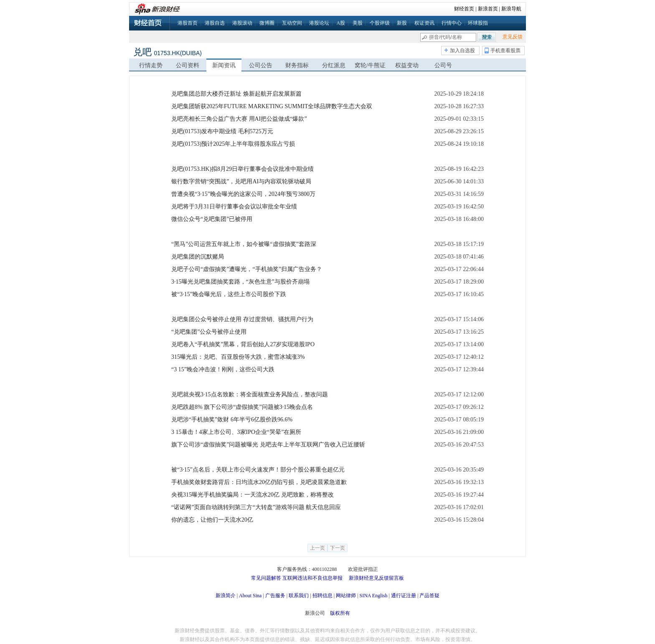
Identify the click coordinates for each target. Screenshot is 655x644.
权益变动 (407, 65)
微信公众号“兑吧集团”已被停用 (212, 219)
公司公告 (261, 65)
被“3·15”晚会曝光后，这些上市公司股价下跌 (229, 294)
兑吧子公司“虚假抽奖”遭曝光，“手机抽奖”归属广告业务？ (247, 269)
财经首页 (464, 9)
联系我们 (299, 596)
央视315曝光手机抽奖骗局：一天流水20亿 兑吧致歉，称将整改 (253, 495)
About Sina (250, 596)
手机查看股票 (505, 51)
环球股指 (478, 23)
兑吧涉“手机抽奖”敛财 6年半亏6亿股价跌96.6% (232, 420)
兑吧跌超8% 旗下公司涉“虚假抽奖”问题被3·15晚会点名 (242, 407)
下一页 (338, 548)
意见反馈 (513, 37)
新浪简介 (226, 596)
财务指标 (297, 65)
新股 (402, 23)
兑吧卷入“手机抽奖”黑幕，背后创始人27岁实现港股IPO (243, 344)
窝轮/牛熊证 (370, 65)
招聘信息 (322, 596)
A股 (341, 23)
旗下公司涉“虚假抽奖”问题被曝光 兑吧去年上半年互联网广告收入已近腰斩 (268, 445)
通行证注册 (404, 596)
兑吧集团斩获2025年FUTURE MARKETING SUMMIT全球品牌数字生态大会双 (272, 106)
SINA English (373, 596)
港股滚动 (242, 23)
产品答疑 (429, 596)
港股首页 (188, 23)
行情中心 (452, 23)
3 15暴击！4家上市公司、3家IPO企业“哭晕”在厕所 (236, 432)
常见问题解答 (266, 578)
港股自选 (215, 23)
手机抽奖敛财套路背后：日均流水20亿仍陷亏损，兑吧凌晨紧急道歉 (259, 482)
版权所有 (340, 613)
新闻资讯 (224, 65)
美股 (358, 23)
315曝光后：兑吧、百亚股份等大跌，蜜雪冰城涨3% (238, 357)
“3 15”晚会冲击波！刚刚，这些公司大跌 (223, 369)
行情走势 (151, 65)
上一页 (317, 548)
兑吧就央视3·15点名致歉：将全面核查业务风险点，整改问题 (250, 394)
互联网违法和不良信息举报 (312, 578)
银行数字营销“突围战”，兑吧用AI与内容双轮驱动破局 (241, 181)
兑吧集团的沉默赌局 (198, 257)
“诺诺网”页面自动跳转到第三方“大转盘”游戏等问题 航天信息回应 (256, 507)
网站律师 (346, 596)
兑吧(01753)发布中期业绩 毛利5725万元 (222, 131)
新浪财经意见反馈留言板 (376, 578)
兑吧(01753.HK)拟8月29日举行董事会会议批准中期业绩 (242, 169)
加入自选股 (462, 51)
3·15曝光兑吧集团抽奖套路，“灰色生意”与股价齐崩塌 (240, 282)
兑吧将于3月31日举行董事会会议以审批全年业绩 (234, 207)
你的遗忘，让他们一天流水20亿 (212, 520)
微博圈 (267, 23)
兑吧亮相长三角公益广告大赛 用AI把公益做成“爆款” (239, 119)
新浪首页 (488, 9)
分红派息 (334, 65)
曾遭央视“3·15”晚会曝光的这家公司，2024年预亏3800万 (243, 194)
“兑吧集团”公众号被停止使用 (209, 332)
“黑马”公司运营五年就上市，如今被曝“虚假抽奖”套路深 (244, 244)
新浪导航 (511, 9)
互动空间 (292, 23)
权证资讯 (424, 23)
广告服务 (275, 596)
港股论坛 (319, 23)
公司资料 (188, 65)
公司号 (443, 65)
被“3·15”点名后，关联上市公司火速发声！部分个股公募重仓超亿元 (258, 470)
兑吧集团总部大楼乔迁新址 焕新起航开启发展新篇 (236, 94)
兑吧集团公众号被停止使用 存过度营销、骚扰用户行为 (242, 319)
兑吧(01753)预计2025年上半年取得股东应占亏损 (233, 144)
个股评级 (380, 23)
